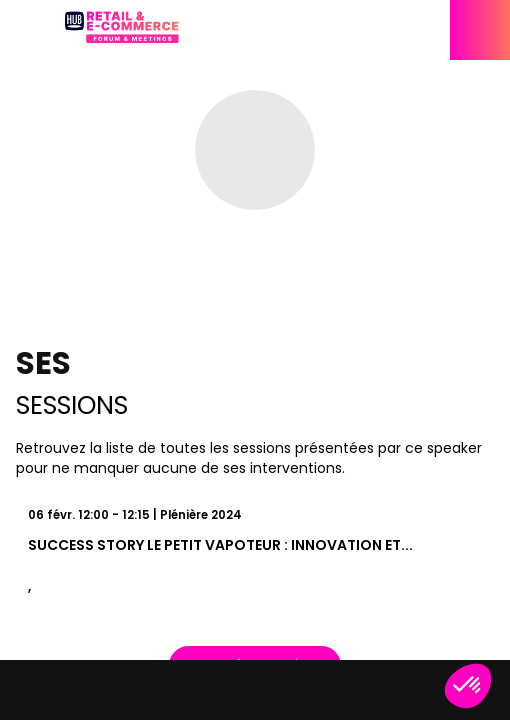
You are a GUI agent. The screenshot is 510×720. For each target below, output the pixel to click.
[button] (30, 30)
